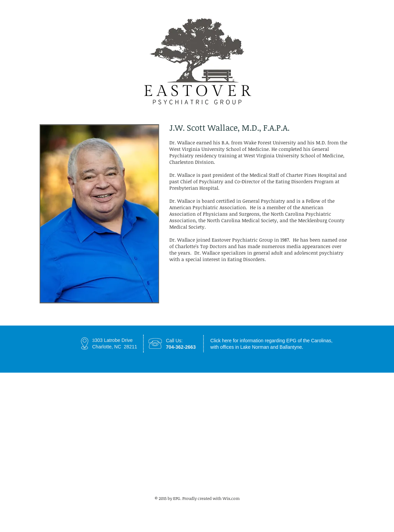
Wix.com (231, 498)
